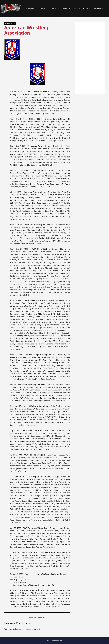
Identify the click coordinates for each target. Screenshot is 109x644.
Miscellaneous (10, 23)
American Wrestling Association (26, 30)
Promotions (31, 9)
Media (88, 9)
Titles (77, 9)
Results (67, 9)
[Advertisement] (90, 58)
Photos (56, 9)
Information (100, 9)
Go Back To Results (37, 617)
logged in (19, 629)
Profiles (44, 9)
